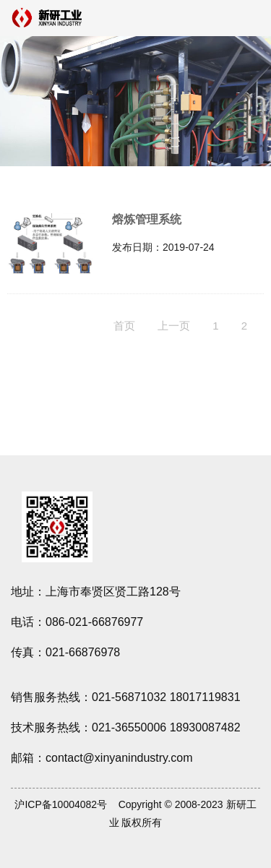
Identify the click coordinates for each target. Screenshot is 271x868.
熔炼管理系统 (147, 219)
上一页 (174, 326)
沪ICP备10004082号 (61, 804)
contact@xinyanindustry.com (119, 758)
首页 (124, 326)
